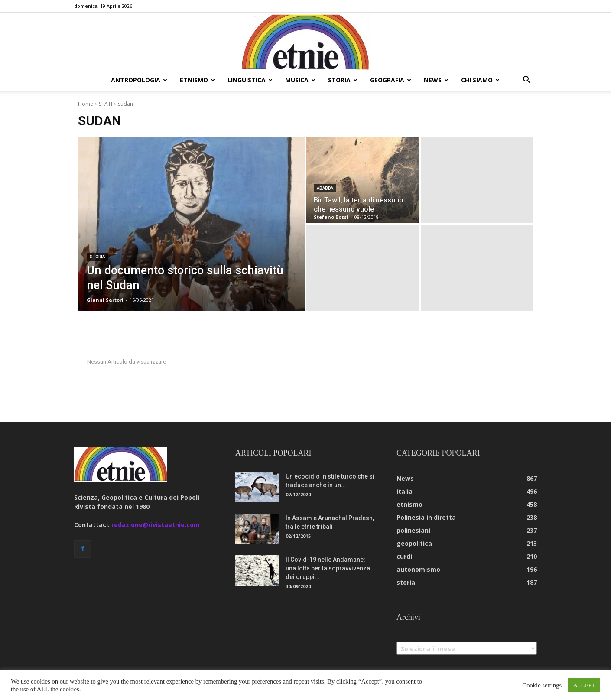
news (436, 80)
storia (343, 80)
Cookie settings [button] (542, 685)
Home (86, 104)
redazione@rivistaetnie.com (156, 525)
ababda (325, 188)
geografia (391, 80)
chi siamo (480, 80)
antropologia (139, 80)
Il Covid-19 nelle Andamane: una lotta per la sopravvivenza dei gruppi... (328, 568)
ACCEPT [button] (584, 685)
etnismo (197, 80)
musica (300, 80)
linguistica (250, 80)
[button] (526, 81)
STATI (106, 104)
